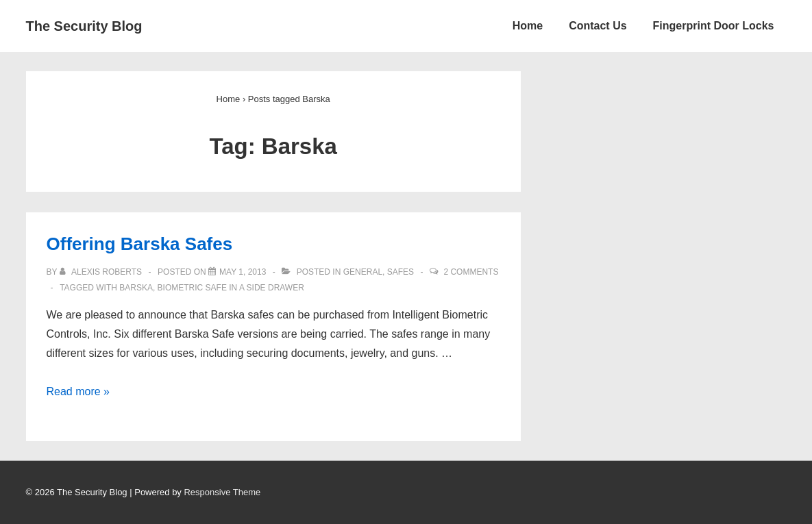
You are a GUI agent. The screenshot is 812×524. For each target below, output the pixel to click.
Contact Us (598, 26)
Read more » (78, 391)
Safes (401, 272)
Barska (136, 288)
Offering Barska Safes (140, 244)
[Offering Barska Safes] (243, 272)
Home (528, 26)
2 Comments (471, 272)
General (363, 272)
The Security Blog (84, 26)
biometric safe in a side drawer (231, 288)
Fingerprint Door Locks (714, 26)
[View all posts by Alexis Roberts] (102, 272)
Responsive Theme (222, 492)
